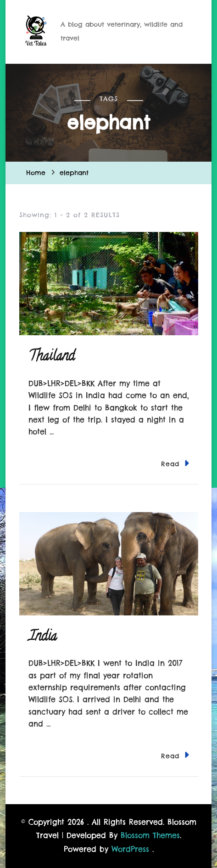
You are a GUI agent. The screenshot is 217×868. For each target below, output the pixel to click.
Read (175, 463)
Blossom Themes (150, 835)
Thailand (52, 358)
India (43, 638)
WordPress (130, 849)
